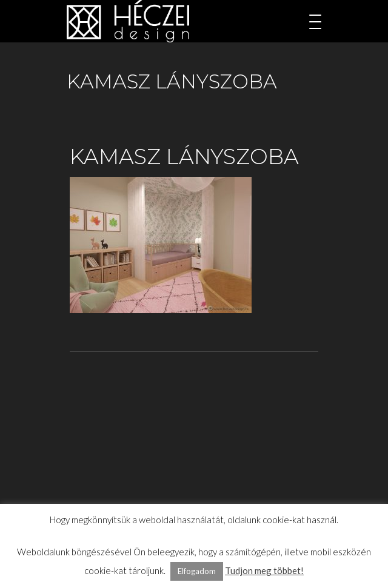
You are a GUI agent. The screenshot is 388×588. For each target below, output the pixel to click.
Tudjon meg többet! (264, 570)
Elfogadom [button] (197, 571)
